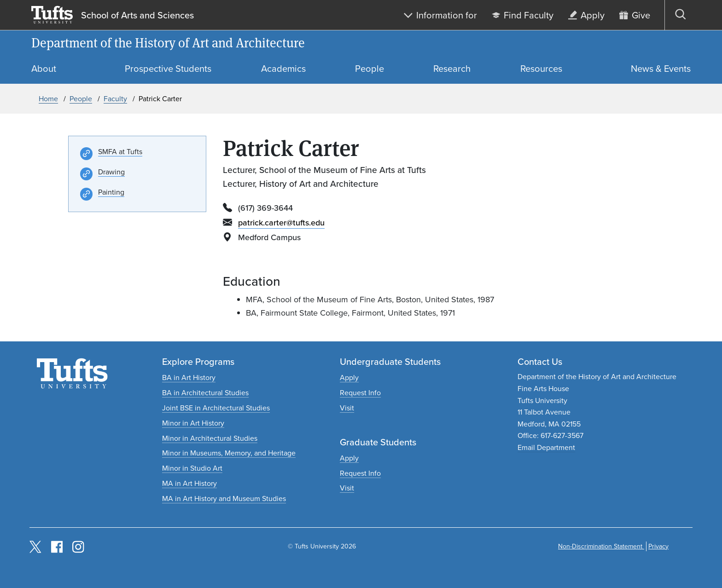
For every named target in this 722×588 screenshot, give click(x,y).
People (81, 99)
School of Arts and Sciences (137, 15)
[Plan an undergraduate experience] (347, 408)
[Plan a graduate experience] (347, 488)
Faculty (115, 99)
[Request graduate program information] (360, 473)
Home (48, 99)
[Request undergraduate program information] (360, 393)
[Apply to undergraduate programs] (349, 378)
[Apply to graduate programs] (349, 458)
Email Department (546, 447)
